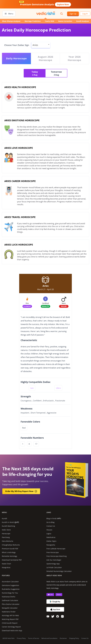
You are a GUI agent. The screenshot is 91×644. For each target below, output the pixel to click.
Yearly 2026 (49, 21)
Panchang (6, 537)
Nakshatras (51, 537)
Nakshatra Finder (9, 612)
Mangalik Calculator (10, 608)
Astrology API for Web (10, 615)
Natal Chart (6, 564)
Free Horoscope (53, 552)
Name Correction (65, 21)
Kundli (4, 518)
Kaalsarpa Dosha (9, 597)
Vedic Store (6, 530)
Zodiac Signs (51, 541)
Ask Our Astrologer (54, 560)
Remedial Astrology (9, 556)
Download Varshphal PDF (12, 560)
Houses (49, 530)
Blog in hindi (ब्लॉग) (54, 518)
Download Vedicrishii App (12, 631)
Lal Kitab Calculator (54, 567)
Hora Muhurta (7, 541)
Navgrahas (6, 567)
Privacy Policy (21, 638)
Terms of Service (34, 638)
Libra (58, 388)
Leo (32, 388)
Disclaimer (63, 638)
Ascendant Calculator (10, 582)
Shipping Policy (74, 638)
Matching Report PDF (10, 619)
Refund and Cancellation (49, 638)
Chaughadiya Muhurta (11, 545)
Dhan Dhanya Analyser (11, 21)
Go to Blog (50, 522)
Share (59, 595)
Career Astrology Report (11, 627)
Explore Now (63, 4)
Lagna (49, 534)
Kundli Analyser (83, 21)
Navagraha (51, 545)
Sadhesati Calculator (10, 600)
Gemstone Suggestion (10, 585)
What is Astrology (9, 552)
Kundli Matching (8, 526)
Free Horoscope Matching (57, 556)
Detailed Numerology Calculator (59, 571)
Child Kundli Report (10, 623)
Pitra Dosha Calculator (11, 604)
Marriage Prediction (33, 21)
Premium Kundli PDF (10, 549)
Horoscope (6, 534)
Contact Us (51, 526)
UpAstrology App (53, 564)
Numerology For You (10, 593)
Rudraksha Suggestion (11, 589)
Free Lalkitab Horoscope (56, 549)
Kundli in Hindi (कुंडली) (10, 522)
